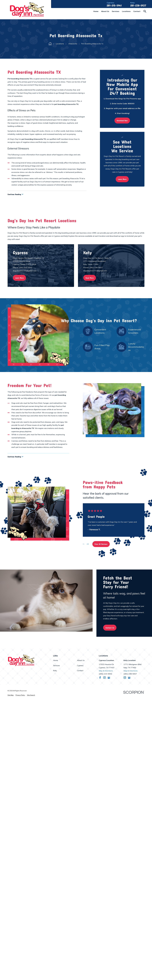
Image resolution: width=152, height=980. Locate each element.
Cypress (80, 665)
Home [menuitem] (96, 11)
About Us (81, 660)
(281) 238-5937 (130, 674)
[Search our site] (145, 11)
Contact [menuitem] (137, 11)
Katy (55, 671)
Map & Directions (106, 671)
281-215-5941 (114, 6)
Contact (80, 671)
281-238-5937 (138, 6)
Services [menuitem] (116, 11)
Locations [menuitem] (126, 11)
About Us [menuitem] (105, 11)
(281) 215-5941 (105, 674)
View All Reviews (101, 544)
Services (57, 665)
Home (56, 660)
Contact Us (110, 628)
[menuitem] (11, 695)
